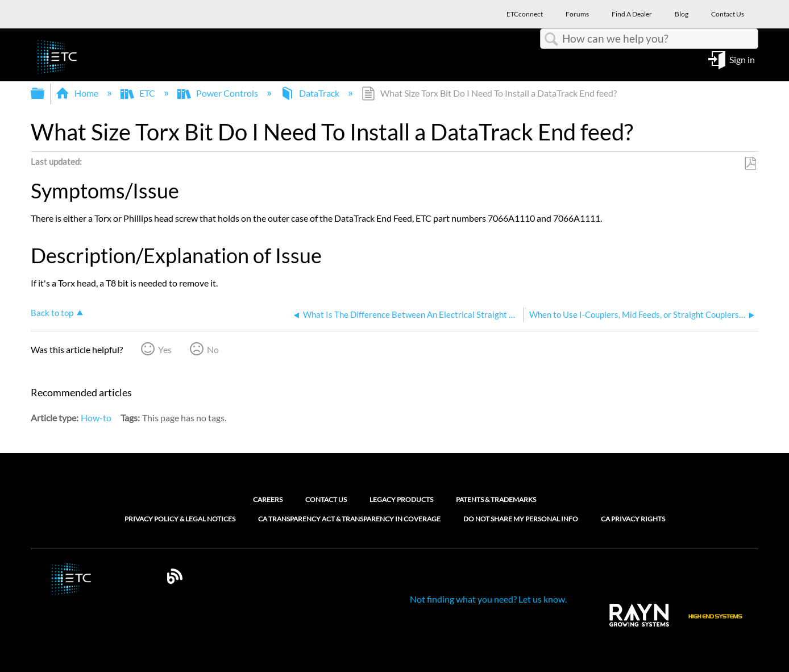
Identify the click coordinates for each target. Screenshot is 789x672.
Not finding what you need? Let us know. (488, 599)
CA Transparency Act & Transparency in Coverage (349, 519)
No (213, 349)
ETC (139, 93)
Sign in (742, 59)
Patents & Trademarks (496, 499)
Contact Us (326, 499)
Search (551, 39)
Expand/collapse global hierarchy (45, 94)
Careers (268, 499)
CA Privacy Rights (633, 519)
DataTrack (311, 93)
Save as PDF (750, 164)
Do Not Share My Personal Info (521, 519)
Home (78, 93)
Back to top (52, 313)
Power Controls (219, 93)
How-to (96, 418)
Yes (165, 349)
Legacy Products (401, 499)
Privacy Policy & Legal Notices (180, 519)
